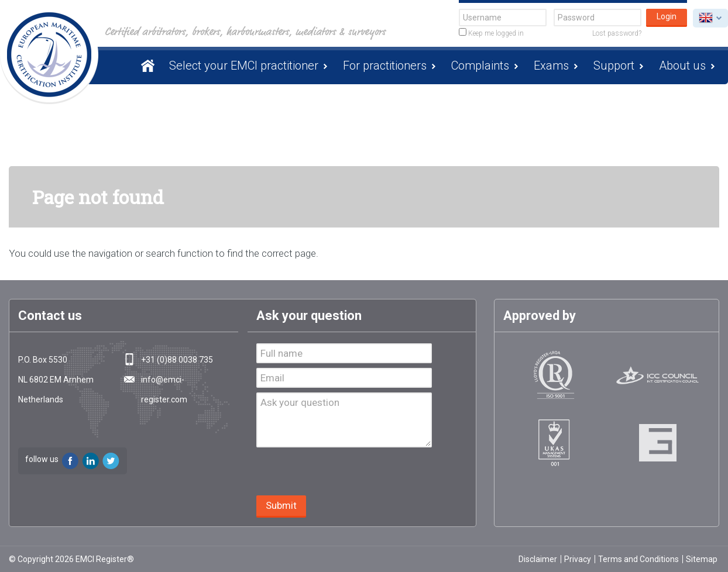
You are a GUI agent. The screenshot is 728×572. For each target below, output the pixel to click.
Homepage (146, 66)
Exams (551, 66)
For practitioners (385, 66)
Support (614, 66)
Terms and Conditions (638, 559)
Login (667, 16)
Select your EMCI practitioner (244, 66)
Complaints (480, 66)
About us (682, 66)
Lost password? (617, 33)
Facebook (70, 461)
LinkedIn (91, 461)
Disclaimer (538, 559)
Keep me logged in (491, 33)
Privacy (578, 559)
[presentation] (345, 473)
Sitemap (702, 559)
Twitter (111, 461)
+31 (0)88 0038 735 (177, 360)
